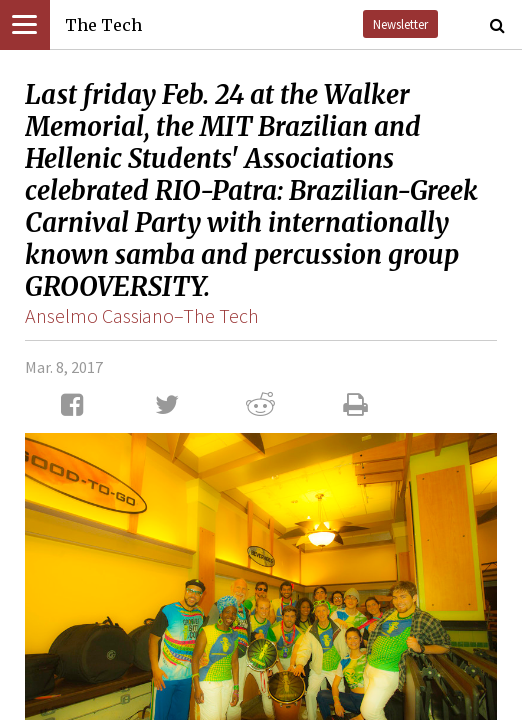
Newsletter (400, 24)
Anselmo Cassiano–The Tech (142, 315)
